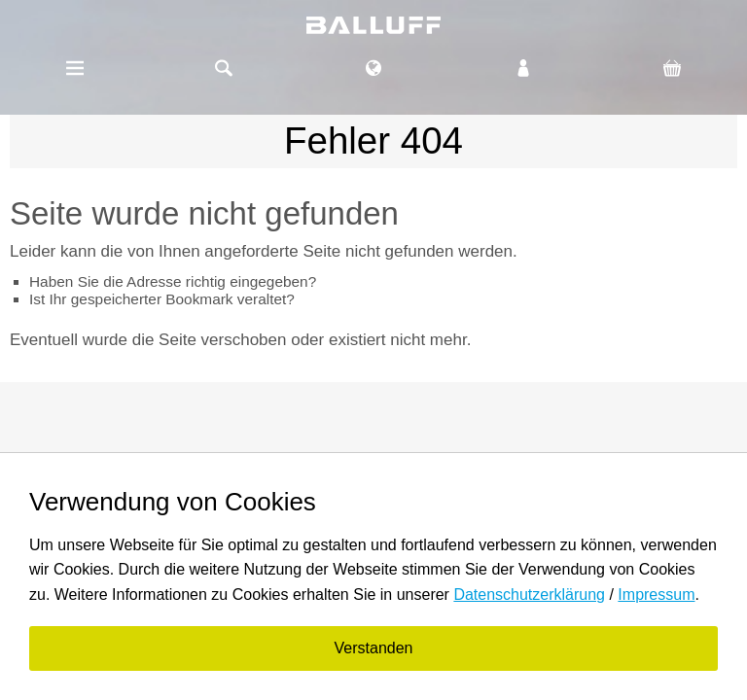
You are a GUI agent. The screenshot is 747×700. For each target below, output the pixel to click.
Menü (75, 68)
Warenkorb (672, 68)
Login (523, 68)
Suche (225, 68)
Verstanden (374, 648)
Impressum (656, 595)
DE (373, 59)
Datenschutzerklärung (529, 595)
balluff (373, 25)
